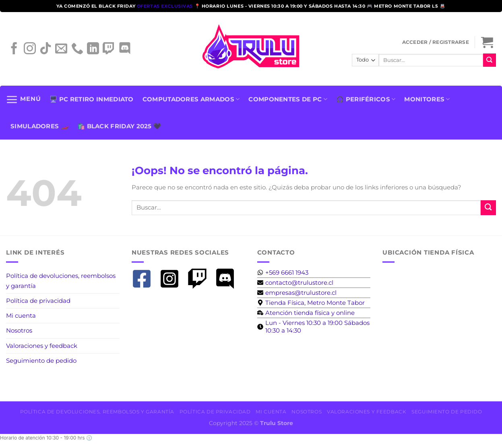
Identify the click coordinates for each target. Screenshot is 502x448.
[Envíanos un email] (61, 51)
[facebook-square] (145, 279)
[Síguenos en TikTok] (45, 51)
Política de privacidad (38, 301)
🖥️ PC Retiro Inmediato (91, 99)
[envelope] (295, 283)
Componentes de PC (288, 99)
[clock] (314, 327)
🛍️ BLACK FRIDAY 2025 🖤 (119, 126)
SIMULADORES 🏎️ (39, 126)
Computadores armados (191, 99)
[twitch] (200, 279)
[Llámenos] (77, 51)
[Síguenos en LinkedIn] (93, 51)
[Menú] (23, 99)
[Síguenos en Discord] (125, 51)
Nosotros (19, 330)
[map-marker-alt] (311, 303)
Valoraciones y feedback (42, 346)
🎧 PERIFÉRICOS (366, 99)
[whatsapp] (283, 272)
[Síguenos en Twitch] (109, 51)
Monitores (427, 99)
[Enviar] (490, 60)
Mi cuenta (21, 315)
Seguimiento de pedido (41, 361)
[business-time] (306, 313)
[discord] (228, 279)
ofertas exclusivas (166, 6)
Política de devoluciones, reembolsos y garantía (61, 281)
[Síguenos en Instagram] (30, 51)
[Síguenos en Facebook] (14, 51)
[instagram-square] (172, 279)
